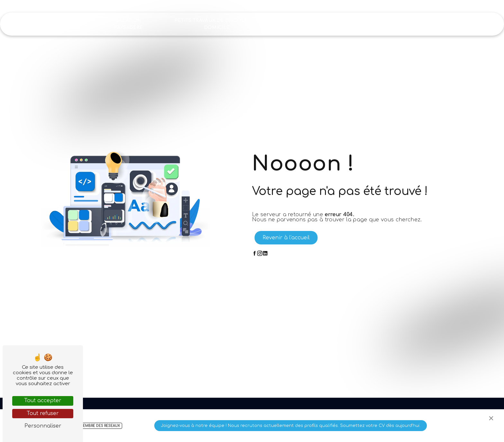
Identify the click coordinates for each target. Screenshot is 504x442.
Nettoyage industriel (307, 24)
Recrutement (417, 24)
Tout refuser (43, 413)
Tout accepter (43, 401)
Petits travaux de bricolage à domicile (217, 24)
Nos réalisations (368, 24)
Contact (456, 24)
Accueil (35, 24)
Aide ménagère (74, 24)
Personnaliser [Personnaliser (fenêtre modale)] (43, 426)
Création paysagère (129, 24)
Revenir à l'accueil (286, 238)
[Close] (491, 418)
